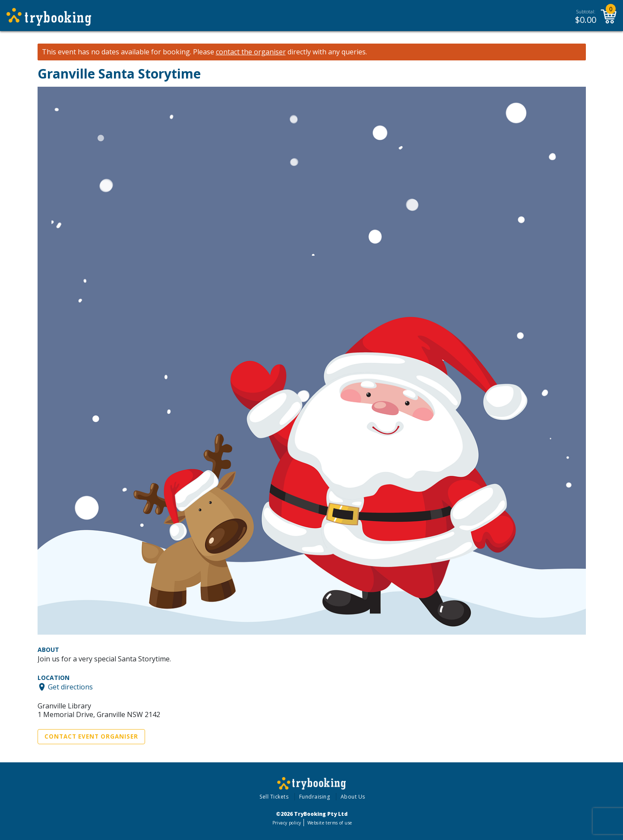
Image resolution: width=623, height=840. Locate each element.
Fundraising (315, 797)
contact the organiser (251, 52)
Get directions (70, 687)
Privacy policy (287, 823)
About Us (353, 797)
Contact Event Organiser (91, 736)
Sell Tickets (274, 797)
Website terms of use (330, 823)
